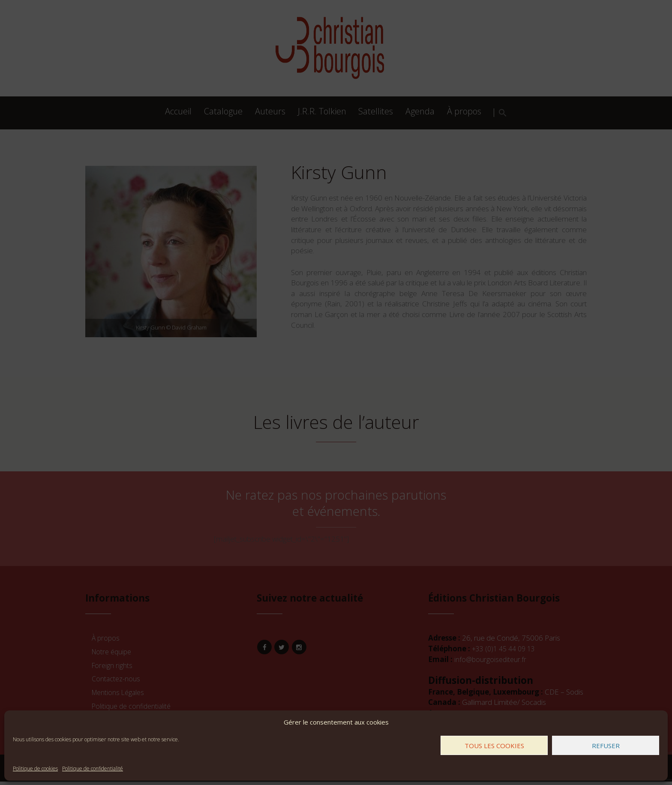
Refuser (606, 746)
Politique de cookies (35, 769)
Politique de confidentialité (93, 769)
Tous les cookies (494, 746)
